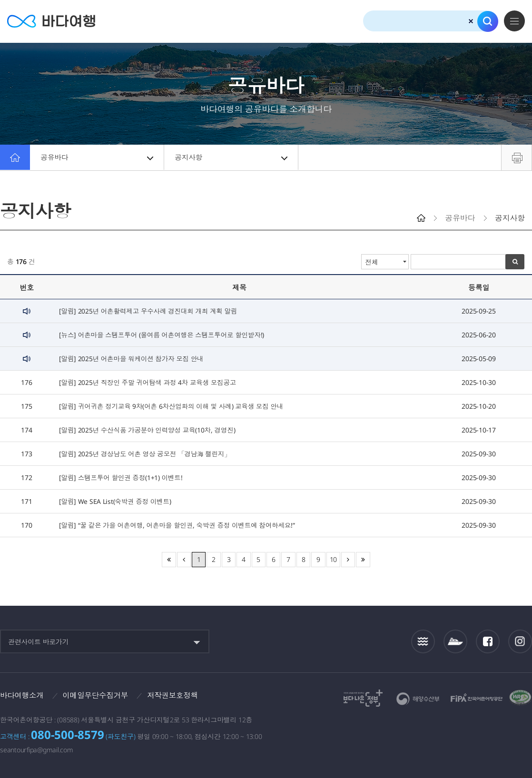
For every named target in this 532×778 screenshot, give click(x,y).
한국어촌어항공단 (477, 698)
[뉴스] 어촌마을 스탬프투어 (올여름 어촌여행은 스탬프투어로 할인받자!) (164, 335)
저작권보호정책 (177, 695)
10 (334, 559)
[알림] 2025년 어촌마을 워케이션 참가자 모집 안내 (133, 359)
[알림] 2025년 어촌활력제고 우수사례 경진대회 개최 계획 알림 (150, 311)
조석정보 (423, 641)
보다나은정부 (363, 698)
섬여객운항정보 (455, 641)
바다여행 (53, 21)
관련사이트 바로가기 (39, 642)
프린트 (517, 158)
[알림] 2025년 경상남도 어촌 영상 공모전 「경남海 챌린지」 (147, 454)
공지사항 (232, 158)
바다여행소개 (23, 695)
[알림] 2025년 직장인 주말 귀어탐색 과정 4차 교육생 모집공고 (150, 382)
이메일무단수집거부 (98, 695)
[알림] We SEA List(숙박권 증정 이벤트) (116, 501)
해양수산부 (418, 699)
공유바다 (98, 158)
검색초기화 (471, 21)
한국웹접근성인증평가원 (521, 698)
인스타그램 (520, 641)
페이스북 (488, 641)
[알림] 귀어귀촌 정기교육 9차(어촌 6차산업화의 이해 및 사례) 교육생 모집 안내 (174, 406)
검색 (488, 21)
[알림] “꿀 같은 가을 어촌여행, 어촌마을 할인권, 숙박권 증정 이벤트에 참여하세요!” (180, 525)
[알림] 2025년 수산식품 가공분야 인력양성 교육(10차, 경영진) (149, 430)
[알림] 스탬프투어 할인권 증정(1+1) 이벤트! (122, 478)
